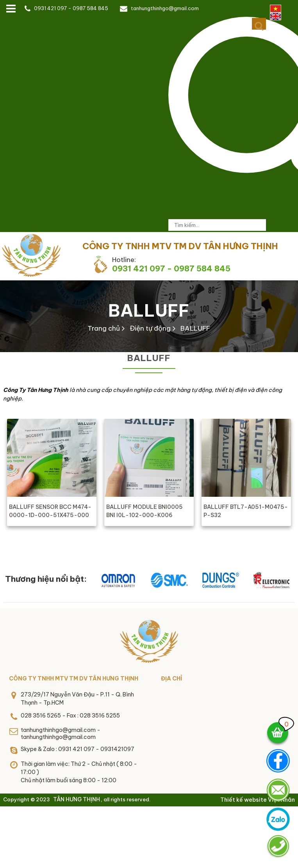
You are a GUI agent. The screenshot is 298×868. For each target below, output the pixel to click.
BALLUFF (149, 310)
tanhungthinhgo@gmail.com (165, 8)
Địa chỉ (171, 678)
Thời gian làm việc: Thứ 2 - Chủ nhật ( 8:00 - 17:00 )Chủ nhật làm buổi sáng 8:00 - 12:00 (79, 772)
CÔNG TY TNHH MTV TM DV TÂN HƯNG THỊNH (74, 678)
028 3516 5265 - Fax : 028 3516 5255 (70, 716)
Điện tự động (150, 328)
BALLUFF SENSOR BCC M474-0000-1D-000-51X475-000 (50, 511)
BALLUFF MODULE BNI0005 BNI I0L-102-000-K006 (145, 511)
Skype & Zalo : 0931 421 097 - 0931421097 (78, 749)
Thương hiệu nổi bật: (46, 579)
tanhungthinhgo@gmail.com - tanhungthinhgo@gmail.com (61, 733)
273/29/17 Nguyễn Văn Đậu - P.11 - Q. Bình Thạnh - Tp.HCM (77, 699)
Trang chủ (104, 328)
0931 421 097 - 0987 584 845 (71, 8)
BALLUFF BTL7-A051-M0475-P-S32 (246, 511)
